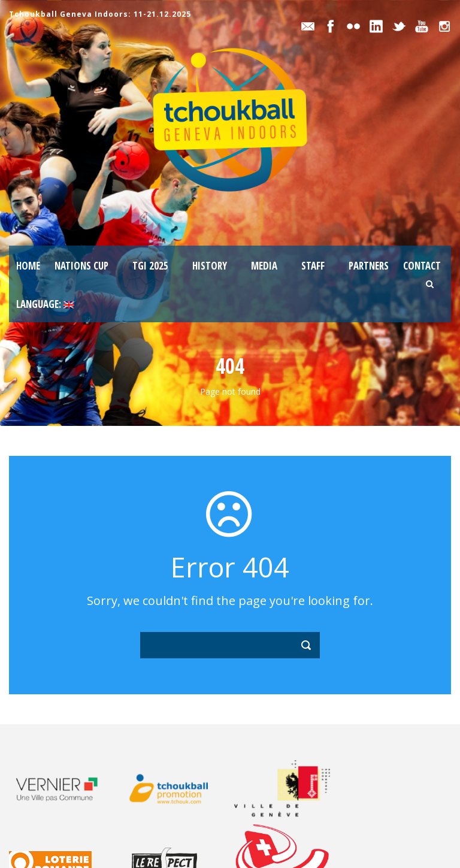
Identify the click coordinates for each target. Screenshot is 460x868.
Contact (422, 266)
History (210, 266)
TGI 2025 (150, 266)
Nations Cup (81, 266)
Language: (45, 304)
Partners (369, 266)
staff (313, 266)
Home (28, 266)
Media (264, 266)
